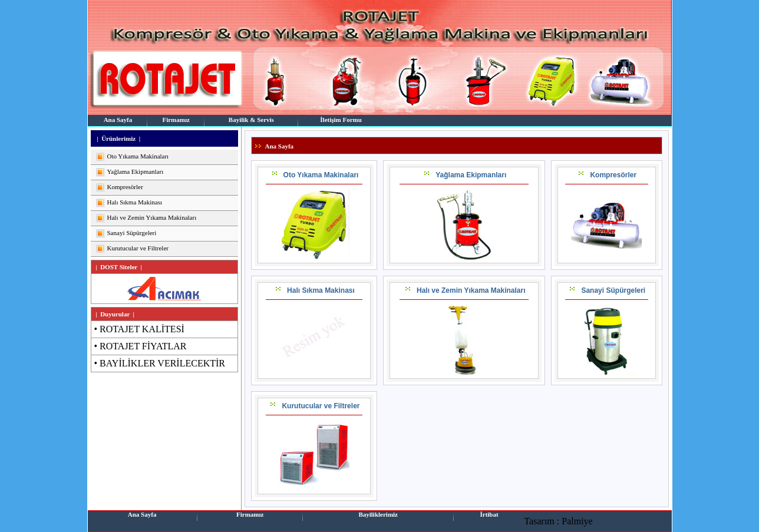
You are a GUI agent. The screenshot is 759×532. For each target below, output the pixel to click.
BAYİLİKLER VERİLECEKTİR (162, 363)
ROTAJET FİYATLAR (143, 346)
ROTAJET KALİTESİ (142, 329)
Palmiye (577, 521)
